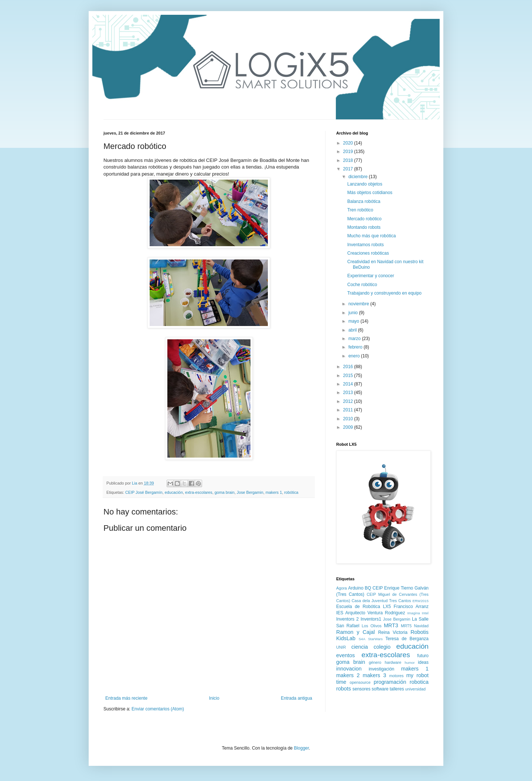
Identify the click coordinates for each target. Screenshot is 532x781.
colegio (382, 647)
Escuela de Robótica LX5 (364, 607)
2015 (349, 376)
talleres (397, 689)
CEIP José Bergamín (144, 492)
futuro (423, 656)
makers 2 (348, 675)
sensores (362, 689)
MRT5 (406, 626)
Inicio (214, 698)
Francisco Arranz (411, 607)
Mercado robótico (364, 219)
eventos (345, 655)
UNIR (341, 647)
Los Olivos (372, 626)
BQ (368, 588)
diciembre (359, 177)
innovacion (349, 669)
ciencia (360, 647)
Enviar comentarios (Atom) (158, 709)
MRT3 (391, 625)
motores (396, 676)
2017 (349, 169)
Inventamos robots (366, 245)
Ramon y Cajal (355, 632)
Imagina (413, 613)
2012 (349, 401)
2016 (349, 367)
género (375, 662)
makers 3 (374, 675)
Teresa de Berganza (407, 639)
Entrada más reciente (126, 698)
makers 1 (274, 492)
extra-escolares (199, 492)
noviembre (359, 304)
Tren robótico (360, 210)
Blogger (301, 748)
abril (353, 330)
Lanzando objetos (365, 184)
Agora (342, 588)
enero (355, 356)
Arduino (356, 588)
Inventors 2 (347, 619)
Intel (425, 613)
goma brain (225, 492)
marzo (355, 339)
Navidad (421, 626)
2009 (349, 427)
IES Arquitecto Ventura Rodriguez (371, 613)
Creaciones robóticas (368, 253)
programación (390, 682)
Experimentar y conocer (371, 276)
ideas (423, 662)
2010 (349, 419)
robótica (291, 492)
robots (344, 689)
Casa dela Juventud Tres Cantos (381, 601)
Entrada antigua (296, 698)
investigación (381, 669)
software (380, 689)
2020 (349, 143)
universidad (415, 689)
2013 (349, 393)
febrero (356, 347)
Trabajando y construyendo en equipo (384, 293)
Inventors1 (371, 619)
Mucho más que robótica (371, 236)
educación (174, 492)
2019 (349, 152)
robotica (419, 682)
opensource (360, 682)
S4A (362, 639)
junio (354, 313)
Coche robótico (362, 285)
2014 (349, 384)
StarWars (375, 639)
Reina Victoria (393, 632)
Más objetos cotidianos (370, 193)
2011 (349, 410)
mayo (354, 321)
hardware (393, 662)
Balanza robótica (364, 201)
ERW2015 (420, 601)
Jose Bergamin (250, 492)
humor (410, 663)
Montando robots (364, 227)
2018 (349, 160)
